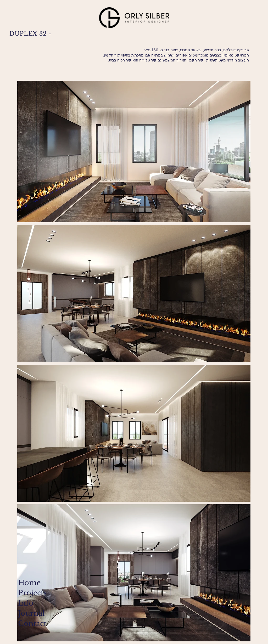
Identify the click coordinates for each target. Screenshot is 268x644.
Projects (31, 593)
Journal (31, 613)
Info (26, 603)
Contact (31, 623)
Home (29, 583)
